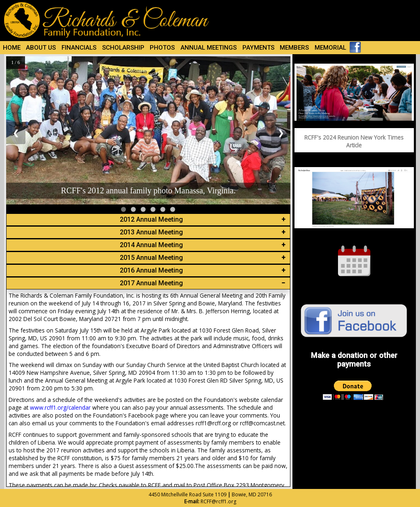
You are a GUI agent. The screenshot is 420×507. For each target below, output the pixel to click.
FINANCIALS (79, 48)
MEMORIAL (330, 48)
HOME (12, 48)
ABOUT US (41, 48)
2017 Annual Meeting (151, 283)
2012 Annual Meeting (151, 219)
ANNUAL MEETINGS (209, 48)
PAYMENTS (258, 48)
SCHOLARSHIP (123, 48)
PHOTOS (162, 48)
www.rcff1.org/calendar (60, 407)
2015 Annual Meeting (151, 258)
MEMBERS (294, 48)
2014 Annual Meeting (151, 245)
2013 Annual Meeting (151, 232)
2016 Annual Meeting (151, 270)
